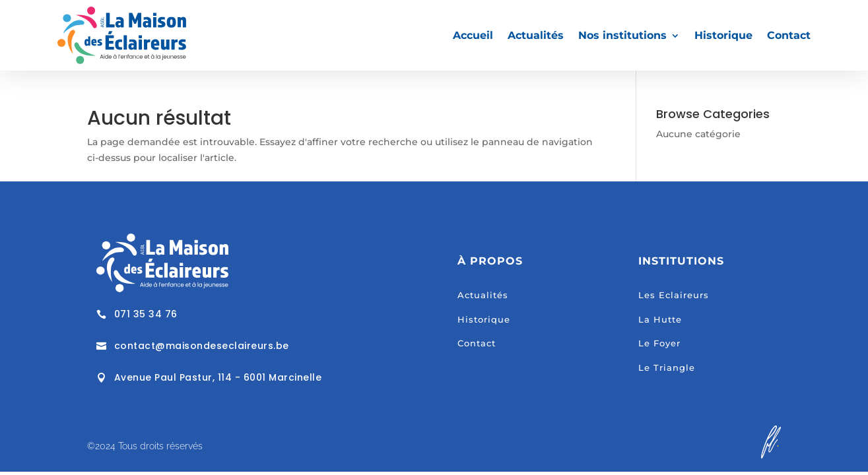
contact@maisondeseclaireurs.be (202, 346)
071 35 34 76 (146, 314)
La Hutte (660, 319)
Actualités (536, 35)
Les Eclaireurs (674, 295)
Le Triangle (667, 367)
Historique (723, 35)
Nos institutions (622, 35)
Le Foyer (659, 343)
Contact (789, 35)
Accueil (473, 35)
